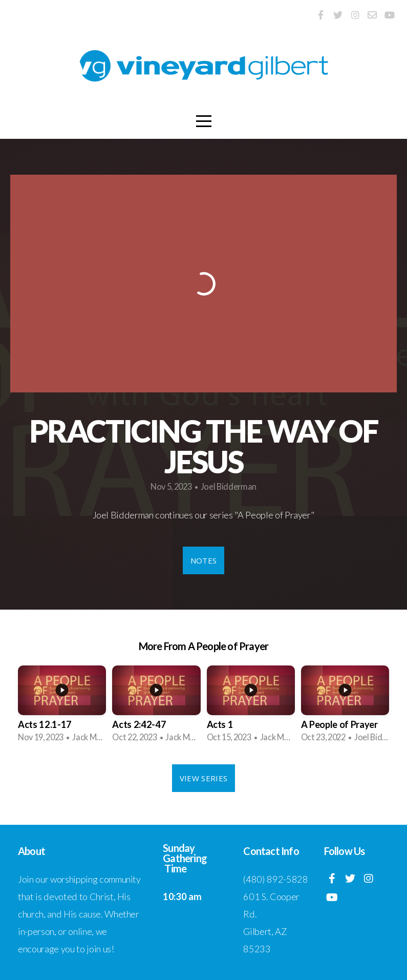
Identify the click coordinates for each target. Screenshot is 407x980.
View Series (203, 778)
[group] (62, 707)
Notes (204, 560)
